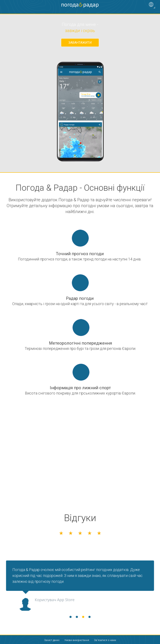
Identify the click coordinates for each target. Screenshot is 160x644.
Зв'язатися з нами (105, 640)
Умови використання (77, 640)
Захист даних (52, 640)
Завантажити (80, 43)
